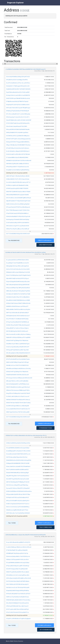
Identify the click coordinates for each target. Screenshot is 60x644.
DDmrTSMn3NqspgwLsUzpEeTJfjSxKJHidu (18, 210)
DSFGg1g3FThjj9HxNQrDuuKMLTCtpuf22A (17, 350)
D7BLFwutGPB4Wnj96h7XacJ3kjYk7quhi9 (17, 606)
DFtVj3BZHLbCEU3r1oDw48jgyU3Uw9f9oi (17, 80)
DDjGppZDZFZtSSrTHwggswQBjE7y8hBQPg (18, 142)
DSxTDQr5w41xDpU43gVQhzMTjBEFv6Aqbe (18, 581)
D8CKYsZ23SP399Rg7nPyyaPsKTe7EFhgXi (17, 362)
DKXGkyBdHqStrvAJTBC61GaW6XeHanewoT (18, 316)
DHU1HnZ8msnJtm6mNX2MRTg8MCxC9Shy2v (19, 198)
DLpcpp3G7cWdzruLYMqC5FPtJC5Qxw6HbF (18, 488)
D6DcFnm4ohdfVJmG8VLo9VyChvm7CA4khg (18, 334)
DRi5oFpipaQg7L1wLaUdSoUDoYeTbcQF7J (18, 117)
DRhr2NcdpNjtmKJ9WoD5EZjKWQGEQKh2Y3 (18, 353)
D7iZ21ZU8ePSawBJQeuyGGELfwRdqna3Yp (18, 123)
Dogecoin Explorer (15, 3)
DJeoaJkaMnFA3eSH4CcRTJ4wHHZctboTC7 (18, 409)
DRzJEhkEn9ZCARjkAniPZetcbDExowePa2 (17, 603)
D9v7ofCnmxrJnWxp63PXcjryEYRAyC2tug (17, 485)
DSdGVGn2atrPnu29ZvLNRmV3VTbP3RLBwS (18, 154)
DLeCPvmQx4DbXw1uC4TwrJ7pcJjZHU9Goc (18, 83)
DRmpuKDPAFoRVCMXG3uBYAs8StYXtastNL (18, 129)
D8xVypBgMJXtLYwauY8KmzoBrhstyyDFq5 (17, 266)
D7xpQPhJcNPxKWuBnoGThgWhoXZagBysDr (18, 619)
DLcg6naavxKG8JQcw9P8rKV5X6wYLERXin (18, 260)
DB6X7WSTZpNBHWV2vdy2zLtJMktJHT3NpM (18, 192)
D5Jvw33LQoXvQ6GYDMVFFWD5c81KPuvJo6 (18, 454)
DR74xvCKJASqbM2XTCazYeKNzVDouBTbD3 (18, 594)
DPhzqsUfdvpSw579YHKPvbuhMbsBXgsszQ (18, 207)
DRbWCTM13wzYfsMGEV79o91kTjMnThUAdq (18, 403)
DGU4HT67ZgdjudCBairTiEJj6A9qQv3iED (17, 569)
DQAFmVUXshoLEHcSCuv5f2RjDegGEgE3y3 (18, 204)
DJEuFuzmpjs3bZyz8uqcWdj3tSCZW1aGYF (18, 347)
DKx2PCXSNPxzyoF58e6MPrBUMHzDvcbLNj (18, 98)
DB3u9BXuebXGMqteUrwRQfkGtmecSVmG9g (18, 369)
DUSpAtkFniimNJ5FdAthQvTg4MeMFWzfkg (18, 170)
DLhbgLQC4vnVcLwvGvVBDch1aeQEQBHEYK (18, 95)
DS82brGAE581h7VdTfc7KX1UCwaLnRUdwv (18, 179)
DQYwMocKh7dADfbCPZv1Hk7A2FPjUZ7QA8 (18, 294)
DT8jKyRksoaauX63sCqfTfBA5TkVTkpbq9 (17, 101)
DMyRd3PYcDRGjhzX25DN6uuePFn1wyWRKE (18, 337)
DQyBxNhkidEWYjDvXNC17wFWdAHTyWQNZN (18, 89)
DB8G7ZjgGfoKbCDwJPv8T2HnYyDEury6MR (18, 412)
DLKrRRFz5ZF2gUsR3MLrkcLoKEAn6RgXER (18, 406)
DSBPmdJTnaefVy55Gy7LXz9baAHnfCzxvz (17, 597)
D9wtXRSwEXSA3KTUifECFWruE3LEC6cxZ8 (17, 375)
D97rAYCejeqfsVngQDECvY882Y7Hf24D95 (17, 188)
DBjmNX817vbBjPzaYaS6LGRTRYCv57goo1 (18, 279)
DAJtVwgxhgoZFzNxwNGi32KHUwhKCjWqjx (18, 220)
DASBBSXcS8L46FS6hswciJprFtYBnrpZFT (17, 306)
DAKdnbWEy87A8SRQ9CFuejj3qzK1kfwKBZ (17, 195)
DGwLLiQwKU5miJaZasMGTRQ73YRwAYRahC (18, 467)
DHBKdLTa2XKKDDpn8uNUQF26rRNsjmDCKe (18, 443)
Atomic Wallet (10, 641)
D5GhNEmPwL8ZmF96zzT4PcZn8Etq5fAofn (18, 297)
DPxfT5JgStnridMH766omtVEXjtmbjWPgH (17, 609)
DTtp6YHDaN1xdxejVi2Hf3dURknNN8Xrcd (17, 213)
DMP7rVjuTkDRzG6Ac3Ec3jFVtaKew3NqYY (18, 313)
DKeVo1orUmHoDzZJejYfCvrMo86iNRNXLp (18, 507)
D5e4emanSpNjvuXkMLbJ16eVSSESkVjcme (18, 556)
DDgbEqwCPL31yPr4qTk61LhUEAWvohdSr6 (18, 105)
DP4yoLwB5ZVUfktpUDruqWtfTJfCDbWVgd (18, 566)
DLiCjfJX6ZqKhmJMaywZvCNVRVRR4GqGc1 (18, 151)
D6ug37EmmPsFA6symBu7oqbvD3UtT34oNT (18, 393)
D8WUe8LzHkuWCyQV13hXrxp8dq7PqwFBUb (18, 291)
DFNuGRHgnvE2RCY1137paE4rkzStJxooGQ (17, 167)
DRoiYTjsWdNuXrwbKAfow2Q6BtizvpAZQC (17, 470)
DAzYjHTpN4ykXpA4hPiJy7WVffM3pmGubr (18, 384)
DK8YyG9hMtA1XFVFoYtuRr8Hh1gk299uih (17, 133)
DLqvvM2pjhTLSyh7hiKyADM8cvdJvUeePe (18, 263)
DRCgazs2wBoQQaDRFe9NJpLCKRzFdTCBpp (18, 494)
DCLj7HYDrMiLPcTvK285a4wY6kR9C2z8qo (17, 319)
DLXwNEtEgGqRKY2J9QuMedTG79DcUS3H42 (18, 451)
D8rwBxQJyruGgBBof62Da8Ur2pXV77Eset (17, 510)
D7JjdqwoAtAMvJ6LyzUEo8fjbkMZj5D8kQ (17, 157)
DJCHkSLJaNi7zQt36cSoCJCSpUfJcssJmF (18, 396)
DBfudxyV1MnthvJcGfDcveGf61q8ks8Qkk (17, 381)
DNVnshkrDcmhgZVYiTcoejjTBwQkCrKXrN (18, 226)
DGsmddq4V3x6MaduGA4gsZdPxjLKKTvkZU (18, 77)
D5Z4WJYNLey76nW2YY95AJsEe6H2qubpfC (18, 325)
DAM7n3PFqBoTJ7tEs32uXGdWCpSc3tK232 (18, 176)
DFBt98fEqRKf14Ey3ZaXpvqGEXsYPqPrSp (17, 553)
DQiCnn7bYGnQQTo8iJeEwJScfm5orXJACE (18, 269)
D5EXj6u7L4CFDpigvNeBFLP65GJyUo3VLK (17, 560)
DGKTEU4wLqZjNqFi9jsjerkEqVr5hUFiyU (17, 457)
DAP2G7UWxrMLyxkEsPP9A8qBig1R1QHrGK (18, 482)
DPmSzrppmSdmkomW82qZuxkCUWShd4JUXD (19, 378)
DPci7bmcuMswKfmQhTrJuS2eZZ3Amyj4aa (18, 114)
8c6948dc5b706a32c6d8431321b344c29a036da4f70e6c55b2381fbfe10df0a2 (26, 252)
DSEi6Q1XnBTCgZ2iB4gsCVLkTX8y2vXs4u (17, 341)
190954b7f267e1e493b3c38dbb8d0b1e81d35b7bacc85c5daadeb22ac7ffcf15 (26, 436)
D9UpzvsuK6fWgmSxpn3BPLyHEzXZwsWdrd (18, 288)
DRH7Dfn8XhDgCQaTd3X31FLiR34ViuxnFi (17, 331)
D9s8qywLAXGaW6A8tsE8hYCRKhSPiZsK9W (18, 463)
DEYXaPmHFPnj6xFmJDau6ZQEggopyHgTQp (18, 139)
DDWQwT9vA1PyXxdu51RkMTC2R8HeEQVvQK (18, 303)
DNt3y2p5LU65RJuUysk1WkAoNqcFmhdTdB (18, 272)
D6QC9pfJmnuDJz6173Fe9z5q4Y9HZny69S (18, 588)
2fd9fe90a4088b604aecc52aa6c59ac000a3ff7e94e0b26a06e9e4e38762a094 (26, 535)
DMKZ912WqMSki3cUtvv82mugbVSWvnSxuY (18, 387)
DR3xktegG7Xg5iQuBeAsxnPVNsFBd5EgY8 (17, 111)
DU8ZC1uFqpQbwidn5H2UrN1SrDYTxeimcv (18, 504)
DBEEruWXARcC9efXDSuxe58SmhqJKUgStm (18, 309)
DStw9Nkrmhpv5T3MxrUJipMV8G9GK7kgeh (18, 344)
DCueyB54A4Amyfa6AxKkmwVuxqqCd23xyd (18, 448)
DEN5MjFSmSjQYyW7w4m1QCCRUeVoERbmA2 (19, 161)
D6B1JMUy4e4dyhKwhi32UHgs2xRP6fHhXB (18, 285)
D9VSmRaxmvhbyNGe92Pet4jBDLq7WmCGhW (19, 578)
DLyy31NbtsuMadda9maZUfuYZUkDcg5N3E (18, 92)
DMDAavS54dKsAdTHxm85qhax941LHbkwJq (18, 400)
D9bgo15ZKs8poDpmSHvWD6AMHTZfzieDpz (18, 145)
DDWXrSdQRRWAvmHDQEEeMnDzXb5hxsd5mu (19, 491)
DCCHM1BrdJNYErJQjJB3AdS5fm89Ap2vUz (18, 136)
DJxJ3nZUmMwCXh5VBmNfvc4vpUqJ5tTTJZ (18, 182)
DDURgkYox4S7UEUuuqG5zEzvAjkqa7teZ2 (17, 497)
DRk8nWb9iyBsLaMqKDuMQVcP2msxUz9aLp (18, 600)
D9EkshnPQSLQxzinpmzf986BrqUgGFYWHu (18, 390)
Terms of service (18, 641)
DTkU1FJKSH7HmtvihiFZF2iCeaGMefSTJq (17, 612)
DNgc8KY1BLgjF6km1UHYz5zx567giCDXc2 (18, 476)
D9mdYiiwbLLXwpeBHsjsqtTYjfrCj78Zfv (17, 126)
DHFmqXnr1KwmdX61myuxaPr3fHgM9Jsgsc (18, 108)
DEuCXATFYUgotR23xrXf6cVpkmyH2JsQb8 (17, 479)
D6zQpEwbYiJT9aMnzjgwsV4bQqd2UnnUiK (18, 86)
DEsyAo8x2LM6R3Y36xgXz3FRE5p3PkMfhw (18, 591)
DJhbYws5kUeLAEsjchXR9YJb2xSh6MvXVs (18, 223)
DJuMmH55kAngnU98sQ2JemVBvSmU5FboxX (19, 547)
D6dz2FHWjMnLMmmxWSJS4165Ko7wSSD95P (19, 120)
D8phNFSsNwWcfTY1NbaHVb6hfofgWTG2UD (18, 201)
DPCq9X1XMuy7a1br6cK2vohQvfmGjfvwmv (18, 148)
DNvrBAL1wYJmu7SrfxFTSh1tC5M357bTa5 (17, 365)
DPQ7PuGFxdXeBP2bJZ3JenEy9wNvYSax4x (18, 359)
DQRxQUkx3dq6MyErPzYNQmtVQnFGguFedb (18, 216)
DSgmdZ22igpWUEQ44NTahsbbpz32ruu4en (18, 282)
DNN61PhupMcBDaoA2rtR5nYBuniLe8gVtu (18, 572)
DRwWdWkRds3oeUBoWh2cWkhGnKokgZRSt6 (19, 460)
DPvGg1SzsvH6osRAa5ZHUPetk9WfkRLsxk (18, 322)
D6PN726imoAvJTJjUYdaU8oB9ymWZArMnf (18, 513)
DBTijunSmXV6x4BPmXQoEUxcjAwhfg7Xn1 (18, 501)
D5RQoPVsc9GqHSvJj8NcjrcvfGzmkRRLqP (18, 229)
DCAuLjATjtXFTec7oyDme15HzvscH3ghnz (17, 328)
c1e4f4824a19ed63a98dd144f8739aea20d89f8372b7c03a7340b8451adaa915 (26, 69)
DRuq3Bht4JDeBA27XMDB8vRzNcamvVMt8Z (18, 300)
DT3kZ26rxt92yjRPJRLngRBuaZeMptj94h (17, 550)
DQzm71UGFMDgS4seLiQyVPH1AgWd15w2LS (18, 275)
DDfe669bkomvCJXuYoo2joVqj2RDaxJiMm (18, 575)
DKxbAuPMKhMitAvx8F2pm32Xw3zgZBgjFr (18, 473)
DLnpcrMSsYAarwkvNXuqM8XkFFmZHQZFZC (18, 542)
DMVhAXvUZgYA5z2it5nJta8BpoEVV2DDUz (18, 164)
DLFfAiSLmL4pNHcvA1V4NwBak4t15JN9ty (17, 185)
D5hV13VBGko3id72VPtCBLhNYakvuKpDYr (17, 584)
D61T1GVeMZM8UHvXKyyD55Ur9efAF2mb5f (18, 234)
